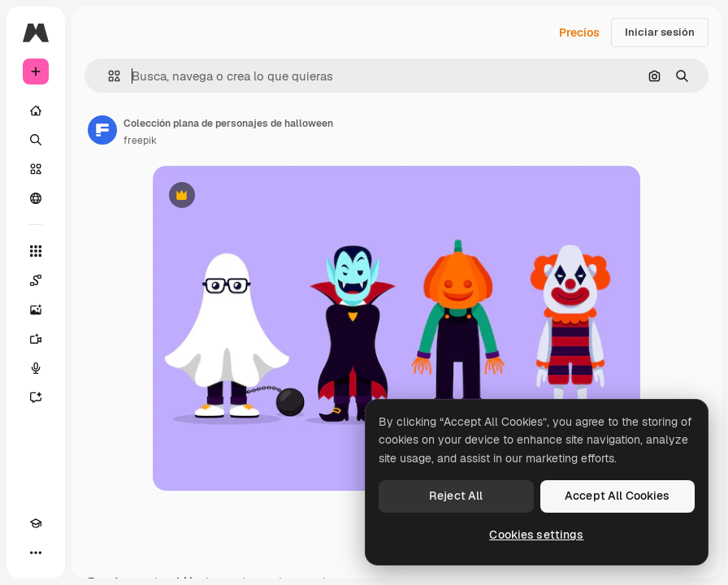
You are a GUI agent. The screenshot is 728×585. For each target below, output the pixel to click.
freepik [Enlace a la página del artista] (140, 141)
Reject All (456, 496)
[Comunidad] (36, 198)
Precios (579, 32)
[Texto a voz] (36, 368)
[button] (108, 76)
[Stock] (36, 169)
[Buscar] (36, 140)
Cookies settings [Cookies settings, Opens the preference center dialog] (536, 535)
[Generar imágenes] (36, 310)
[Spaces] (36, 280)
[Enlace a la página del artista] (102, 130)
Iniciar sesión (660, 32)
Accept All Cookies (617, 496)
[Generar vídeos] (36, 339)
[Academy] (36, 523)
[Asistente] (36, 397)
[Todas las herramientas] (36, 251)
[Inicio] (36, 110)
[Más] (36, 552)
